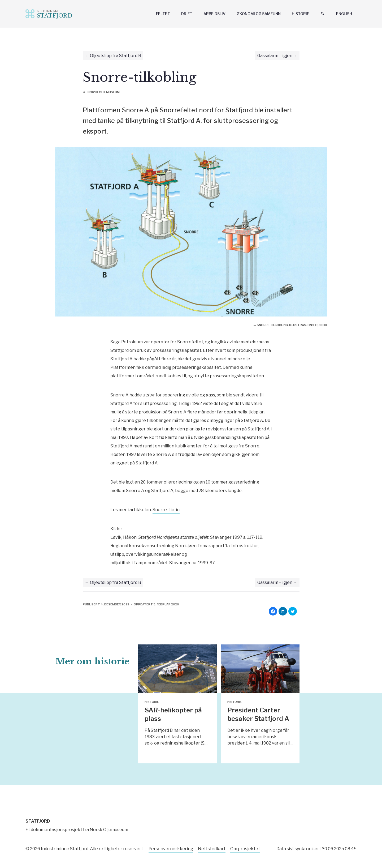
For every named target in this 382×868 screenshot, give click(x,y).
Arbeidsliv (214, 14)
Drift (187, 14)
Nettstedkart (212, 849)
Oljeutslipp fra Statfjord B (116, 56)
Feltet (163, 14)
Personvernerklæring (171, 849)
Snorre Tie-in (166, 510)
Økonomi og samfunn (259, 14)
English (344, 14)
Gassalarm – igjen (275, 56)
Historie (301, 14)
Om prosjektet (245, 849)
